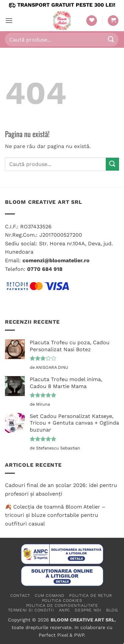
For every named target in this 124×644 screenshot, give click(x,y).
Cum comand (50, 596)
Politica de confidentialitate (62, 605)
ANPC (64, 610)
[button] (9, 20)
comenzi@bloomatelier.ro (56, 260)
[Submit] (111, 39)
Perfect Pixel (53, 635)
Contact (20, 596)
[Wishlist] (92, 21)
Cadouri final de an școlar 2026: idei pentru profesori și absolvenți (61, 489)
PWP (79, 635)
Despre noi (88, 610)
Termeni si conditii (31, 610)
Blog (112, 610)
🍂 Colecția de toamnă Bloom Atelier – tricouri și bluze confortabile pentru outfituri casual (55, 515)
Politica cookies (62, 601)
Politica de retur (90, 596)
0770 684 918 (45, 269)
